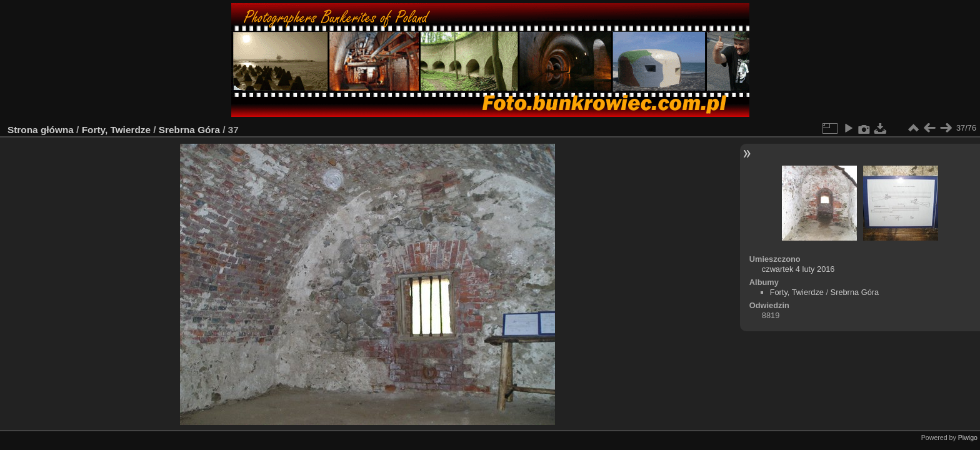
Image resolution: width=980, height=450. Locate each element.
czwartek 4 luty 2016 (798, 269)
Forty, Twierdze (116, 130)
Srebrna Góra (189, 130)
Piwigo (968, 437)
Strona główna (41, 130)
